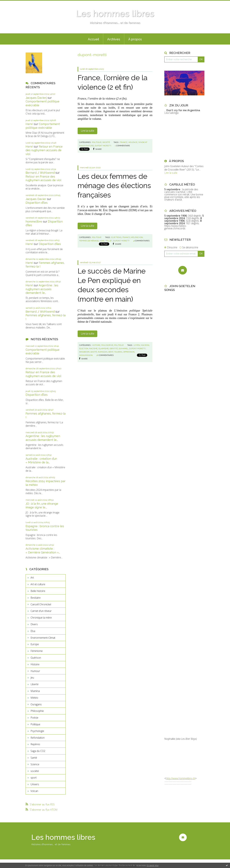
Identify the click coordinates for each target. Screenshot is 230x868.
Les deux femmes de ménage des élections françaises (114, 186)
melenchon (137, 237)
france (124, 142)
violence (133, 142)
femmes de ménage (89, 241)
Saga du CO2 (38, 751)
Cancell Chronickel (41, 604)
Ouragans (36, 704)
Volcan (34, 791)
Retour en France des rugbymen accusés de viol (44, 150)
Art (32, 578)
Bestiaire (36, 598)
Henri (29, 124)
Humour (35, 671)
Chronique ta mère (41, 618)
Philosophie (37, 711)
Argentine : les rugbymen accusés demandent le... (42, 289)
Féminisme (37, 651)
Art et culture (38, 584)
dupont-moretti (103, 146)
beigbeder (84, 352)
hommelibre (34, 221)
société (35, 771)
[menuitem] (93, 39)
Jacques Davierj (36, 98)
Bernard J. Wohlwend (40, 173)
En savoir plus (153, 865)
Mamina (35, 691)
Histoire (35, 664)
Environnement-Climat (43, 638)
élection (84, 349)
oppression (129, 352)
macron (145, 345)
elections (116, 237)
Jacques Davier (36, 199)
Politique (35, 724)
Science (35, 764)
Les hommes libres (115, 13)
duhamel (123, 349)
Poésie (34, 718)
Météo (34, 698)
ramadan (103, 352)
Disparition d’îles (37, 203)
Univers (35, 784)
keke (102, 241)
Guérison (36, 658)
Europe (35, 644)
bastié (94, 352)
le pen (137, 345)
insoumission (86, 355)
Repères (35, 744)
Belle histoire (38, 591)
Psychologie (37, 731)
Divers (34, 624)
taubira (118, 352)
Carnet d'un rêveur (41, 611)
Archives (114, 39)
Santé (34, 758)
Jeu (32, 678)
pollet (109, 241)
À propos (135, 39)
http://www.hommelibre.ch (180, 778)
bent (111, 352)
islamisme (103, 349)
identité (114, 349)
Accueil (93, 39)
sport (34, 778)
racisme (93, 349)
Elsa (33, 631)
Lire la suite (87, 131)
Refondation (38, 738)
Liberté (34, 684)
